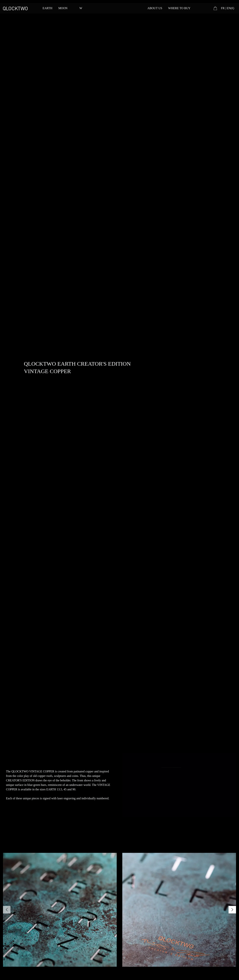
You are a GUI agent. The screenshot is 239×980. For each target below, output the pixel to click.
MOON (63, 8)
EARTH (47, 8)
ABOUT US (155, 8)
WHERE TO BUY (179, 8)
